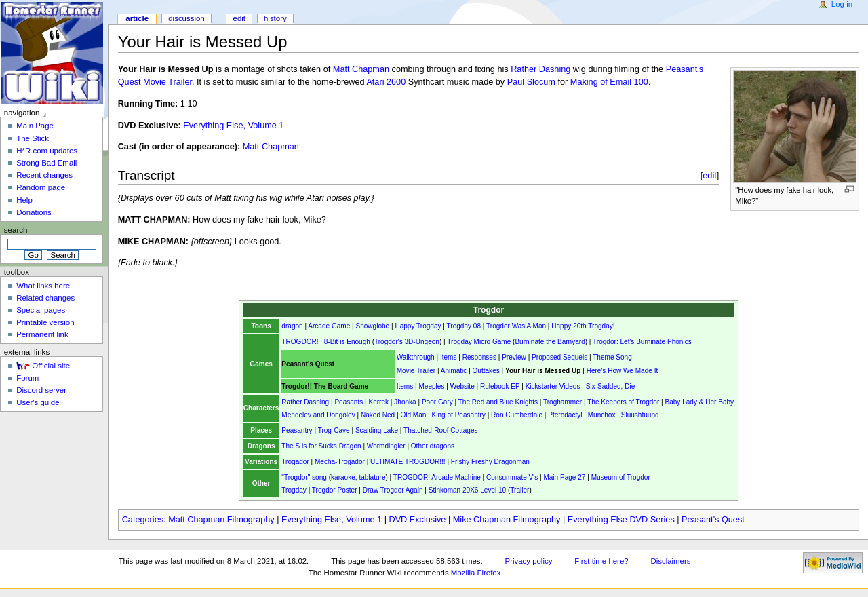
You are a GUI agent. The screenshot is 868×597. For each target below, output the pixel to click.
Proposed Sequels (559, 357)
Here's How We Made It (623, 371)
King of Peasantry (459, 415)
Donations (34, 212)
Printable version (45, 322)
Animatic (454, 371)
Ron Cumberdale (517, 415)
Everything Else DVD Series (621, 520)
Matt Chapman (361, 69)
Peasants (349, 402)
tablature (372, 477)
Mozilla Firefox (476, 573)
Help (24, 200)
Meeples (431, 386)
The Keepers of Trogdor (623, 402)
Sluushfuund (640, 415)
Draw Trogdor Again (393, 490)
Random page (41, 187)
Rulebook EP (500, 386)
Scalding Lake (377, 430)
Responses (479, 357)
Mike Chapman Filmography (507, 520)
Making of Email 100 (609, 82)
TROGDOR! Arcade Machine (437, 477)
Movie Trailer (416, 371)
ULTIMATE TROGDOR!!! (408, 462)
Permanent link (42, 334)
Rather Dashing (540, 69)
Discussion (186, 18)
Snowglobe (372, 326)
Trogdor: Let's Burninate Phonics (642, 342)
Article (137, 18)
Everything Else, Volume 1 (233, 126)
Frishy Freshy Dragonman (490, 462)
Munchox (602, 415)
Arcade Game (329, 326)
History (275, 18)
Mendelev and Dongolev (318, 415)
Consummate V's (512, 477)
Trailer (519, 490)
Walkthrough (416, 357)
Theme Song (612, 357)
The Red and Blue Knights (498, 402)
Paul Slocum (531, 82)
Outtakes (486, 371)
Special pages (41, 310)
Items (449, 357)
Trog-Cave (334, 430)
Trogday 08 (464, 326)
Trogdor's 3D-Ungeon (407, 342)
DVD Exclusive (418, 520)
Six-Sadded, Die (611, 386)
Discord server (41, 390)
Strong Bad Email (46, 163)
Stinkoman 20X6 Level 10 (468, 490)
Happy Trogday (418, 326)
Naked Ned (378, 415)
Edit (239, 18)
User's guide (38, 402)
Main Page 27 (564, 477)
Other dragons (433, 446)
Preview (514, 357)
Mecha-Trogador (340, 462)
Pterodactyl (565, 415)
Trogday (294, 490)
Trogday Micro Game (479, 342)
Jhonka (405, 402)
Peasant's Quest (713, 520)
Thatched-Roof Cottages (440, 430)
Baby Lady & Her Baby (699, 402)
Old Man (413, 415)
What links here (43, 286)
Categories (143, 520)
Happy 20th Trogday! (583, 326)
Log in (842, 4)
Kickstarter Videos (553, 386)
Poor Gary (437, 402)
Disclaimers (670, 561)
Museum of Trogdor (621, 477)
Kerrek (378, 402)
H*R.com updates (47, 151)
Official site (51, 366)
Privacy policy (529, 561)
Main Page (35, 126)
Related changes (45, 298)
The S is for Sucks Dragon (321, 446)
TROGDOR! (300, 342)
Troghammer (563, 402)
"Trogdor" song (304, 477)
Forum (27, 378)
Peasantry (297, 430)
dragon (292, 326)
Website (462, 386)
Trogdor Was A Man (516, 326)
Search (16, 230)
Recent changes (44, 175)
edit (710, 175)
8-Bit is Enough (347, 342)
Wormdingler (386, 446)
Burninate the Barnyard (550, 342)
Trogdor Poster (335, 490)
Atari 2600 (386, 82)
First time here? (601, 561)
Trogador (295, 462)
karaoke (343, 477)
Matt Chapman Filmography (221, 520)
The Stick (33, 138)
